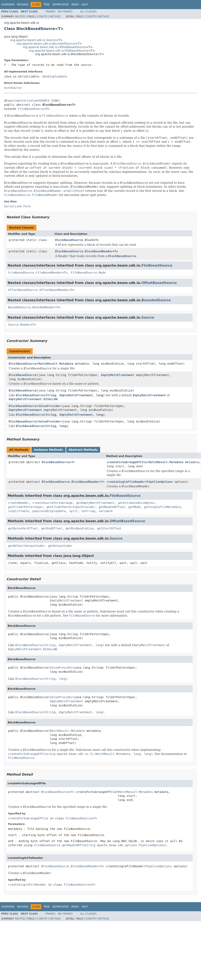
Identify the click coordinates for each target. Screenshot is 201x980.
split (73, 511)
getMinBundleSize (80, 528)
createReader (19, 503)
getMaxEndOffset (112, 507)
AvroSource (13, 88)
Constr (42, 17)
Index (75, 5)
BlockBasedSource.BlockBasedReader (84, 251)
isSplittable (19, 511)
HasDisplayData (55, 76)
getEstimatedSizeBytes (136, 503)
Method (55, 17)
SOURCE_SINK (49, 101)
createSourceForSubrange (53, 503)
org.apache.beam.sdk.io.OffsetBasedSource (54, 47)
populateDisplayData (49, 511)
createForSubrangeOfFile (127, 462)
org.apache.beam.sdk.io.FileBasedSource (59, 51)
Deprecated (61, 5)
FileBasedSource (31, 109)
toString (88, 511)
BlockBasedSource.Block (74, 240)
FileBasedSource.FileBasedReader (35, 273)
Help (85, 5)
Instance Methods (48, 450)
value (33, 101)
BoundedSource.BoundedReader (32, 307)
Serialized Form (17, 206)
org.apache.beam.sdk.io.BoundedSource (46, 44)
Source (148, 317)
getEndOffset (52, 528)
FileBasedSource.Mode (88, 273)
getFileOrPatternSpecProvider (71, 507)
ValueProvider (50, 406)
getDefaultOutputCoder (26, 546)
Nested (20, 17)
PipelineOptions (160, 482)
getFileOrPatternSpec (26, 507)
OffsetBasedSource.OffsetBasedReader (39, 290)
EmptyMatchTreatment (118, 375)
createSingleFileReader (126, 482)
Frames (51, 12)
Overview (8, 5)
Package (23, 5)
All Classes (88, 12)
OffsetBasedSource (159, 283)
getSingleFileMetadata (162, 507)
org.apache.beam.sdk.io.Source (33, 40)
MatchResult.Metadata (56, 364)
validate (106, 511)
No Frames (65, 12)
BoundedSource (156, 300)
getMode (135, 507)
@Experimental (16, 101)
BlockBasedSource (23, 364)
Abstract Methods (83, 450)
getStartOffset (109, 528)
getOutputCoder (60, 546)
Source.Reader (19, 325)
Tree (47, 5)
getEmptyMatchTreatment (95, 503)
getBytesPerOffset (23, 528)
